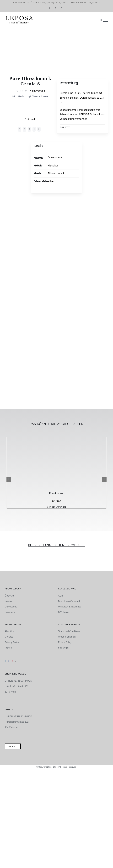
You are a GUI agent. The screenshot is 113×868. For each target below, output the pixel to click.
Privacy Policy (12, 642)
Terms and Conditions (69, 631)
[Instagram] (5, 661)
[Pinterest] (34, 129)
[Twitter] (25, 129)
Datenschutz (11, 607)
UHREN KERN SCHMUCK (18, 681)
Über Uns (10, 596)
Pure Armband (56, 493)
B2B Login (63, 612)
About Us (10, 631)
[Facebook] (20, 129)
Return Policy (65, 642)
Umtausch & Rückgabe (70, 607)
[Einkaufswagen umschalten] (101, 20)
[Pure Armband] (56, 464)
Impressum (10, 612)
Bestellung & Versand (69, 601)
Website (13, 746)
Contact (9, 637)
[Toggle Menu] (106, 20)
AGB (61, 596)
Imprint (8, 648)
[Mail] (16, 661)
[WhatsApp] (29, 129)
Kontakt (9, 601)
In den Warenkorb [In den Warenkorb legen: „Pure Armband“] (58, 507)
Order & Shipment (67, 637)
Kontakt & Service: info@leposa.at (86, 3)
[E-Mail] (39, 129)
